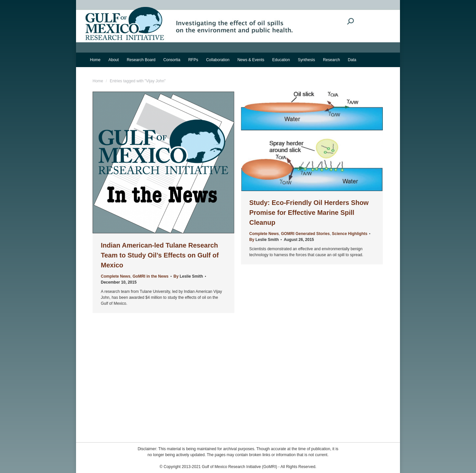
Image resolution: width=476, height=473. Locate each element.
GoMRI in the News (151, 276)
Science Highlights (350, 234)
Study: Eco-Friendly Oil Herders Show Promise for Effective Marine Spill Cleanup (309, 213)
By (188, 276)
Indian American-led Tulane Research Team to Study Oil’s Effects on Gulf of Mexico (160, 255)
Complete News (116, 276)
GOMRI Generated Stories (305, 234)
